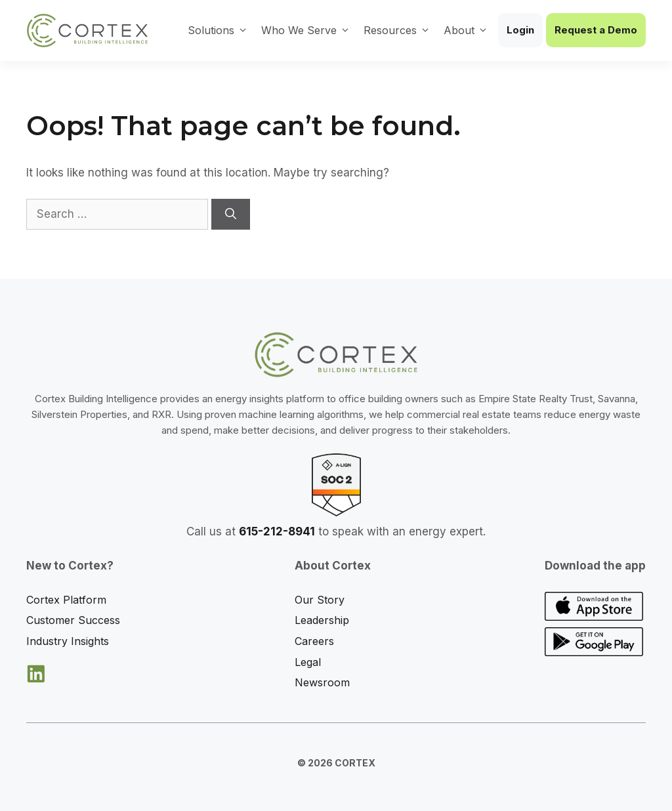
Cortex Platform (66, 600)
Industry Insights (68, 641)
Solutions (218, 30)
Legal (308, 662)
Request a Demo (596, 30)
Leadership (322, 620)
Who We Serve (306, 30)
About (466, 30)
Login (520, 30)
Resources (397, 30)
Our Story (320, 600)
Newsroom (322, 682)
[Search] (231, 215)
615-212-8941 (277, 531)
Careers (314, 641)
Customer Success (73, 620)
